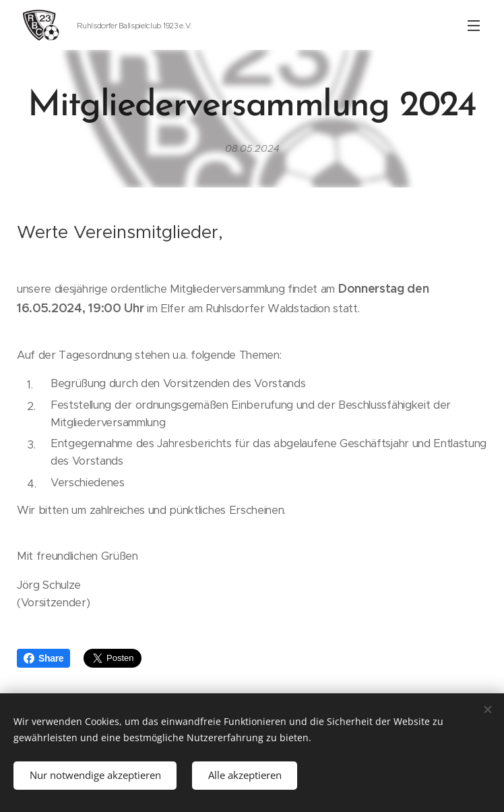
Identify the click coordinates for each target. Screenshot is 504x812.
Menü (474, 26)
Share (43, 658)
